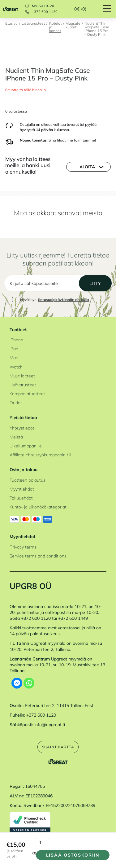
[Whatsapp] (29, 683)
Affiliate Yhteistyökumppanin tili (40, 455)
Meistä (16, 437)
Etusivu (11, 24)
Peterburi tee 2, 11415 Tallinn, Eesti (60, 705)
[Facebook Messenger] (17, 683)
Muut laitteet (22, 376)
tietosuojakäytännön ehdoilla (63, 300)
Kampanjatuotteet (27, 394)
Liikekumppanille (26, 446)
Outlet (16, 403)
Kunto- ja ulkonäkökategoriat (38, 507)
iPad (14, 349)
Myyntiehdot (22, 489)
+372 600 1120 (45, 12)
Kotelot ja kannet (55, 27)
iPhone (16, 340)
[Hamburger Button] (109, 9)
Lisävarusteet (33, 24)
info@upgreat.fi (50, 724)
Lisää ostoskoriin (73, 855)
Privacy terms (23, 547)
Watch (16, 367)
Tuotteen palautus (28, 480)
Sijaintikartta (58, 747)
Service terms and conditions (38, 556)
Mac (14, 358)
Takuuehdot (21, 498)
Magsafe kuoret (73, 25)
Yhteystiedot (22, 428)
